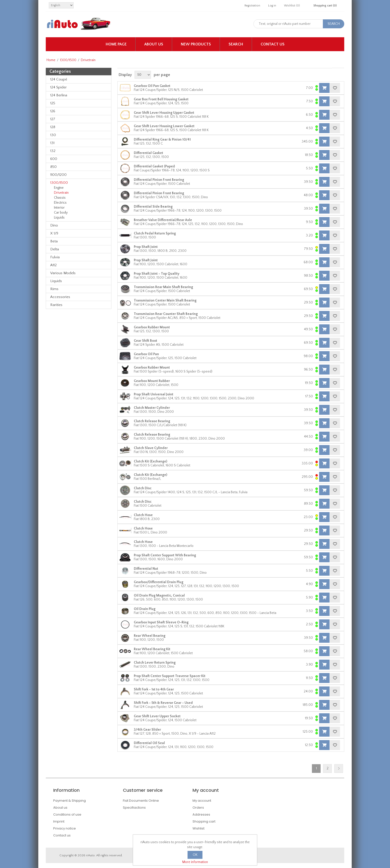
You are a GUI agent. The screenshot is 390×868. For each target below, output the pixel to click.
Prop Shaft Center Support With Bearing (165, 555)
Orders (198, 808)
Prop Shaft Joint (146, 247)
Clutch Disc (143, 488)
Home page (116, 44)
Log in (272, 6)
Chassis (60, 198)
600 (54, 159)
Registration (252, 6)
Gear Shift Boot (146, 341)
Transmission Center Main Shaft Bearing (165, 301)
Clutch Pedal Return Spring (155, 233)
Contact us (273, 44)
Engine (59, 188)
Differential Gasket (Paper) (154, 166)
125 (53, 103)
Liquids (59, 218)
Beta (54, 241)
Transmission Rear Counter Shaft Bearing (166, 314)
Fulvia (55, 257)
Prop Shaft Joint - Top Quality (157, 274)
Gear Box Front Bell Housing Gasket (161, 99)
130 (53, 135)
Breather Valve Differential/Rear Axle (163, 220)
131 (52, 143)
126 (53, 111)
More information (195, 862)
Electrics (60, 203)
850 (53, 167)
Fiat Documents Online (141, 801)
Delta (55, 249)
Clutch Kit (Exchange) (150, 461)
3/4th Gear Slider (147, 730)
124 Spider (58, 87)
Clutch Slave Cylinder (151, 448)
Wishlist (198, 828)
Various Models (63, 273)
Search (236, 44)
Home (51, 60)
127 (53, 119)
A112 (53, 265)
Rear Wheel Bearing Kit (152, 649)
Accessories (60, 297)
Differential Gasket (148, 153)
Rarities (56, 305)
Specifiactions (134, 808)
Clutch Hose (143, 515)
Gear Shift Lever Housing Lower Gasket (164, 126)
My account (202, 801)
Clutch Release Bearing (152, 421)
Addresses (201, 814)
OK (195, 855)
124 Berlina (59, 95)
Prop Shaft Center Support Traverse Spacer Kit (170, 676)
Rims (54, 289)
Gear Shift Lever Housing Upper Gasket (164, 113)
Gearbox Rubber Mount (152, 327)
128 (53, 127)
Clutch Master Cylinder (152, 408)
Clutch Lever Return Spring (155, 663)
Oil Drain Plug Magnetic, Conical (159, 596)
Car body (61, 213)
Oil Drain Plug (145, 609)
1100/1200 (58, 175)
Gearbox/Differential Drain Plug (159, 582)
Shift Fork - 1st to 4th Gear (154, 689)
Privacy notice (65, 828)
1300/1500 (68, 60)
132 (53, 151)
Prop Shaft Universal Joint (154, 394)
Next (339, 769)
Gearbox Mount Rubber (152, 381)
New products (196, 44)
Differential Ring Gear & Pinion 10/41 (162, 140)
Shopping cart (204, 821)
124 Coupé (59, 79)
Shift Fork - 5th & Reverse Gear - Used (163, 703)
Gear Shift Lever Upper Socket (157, 716)
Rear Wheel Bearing (150, 636)
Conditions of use (67, 814)
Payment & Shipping (70, 801)
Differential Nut (146, 569)
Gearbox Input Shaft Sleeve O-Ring (161, 622)
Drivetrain (61, 193)
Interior (59, 208)
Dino (54, 225)
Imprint (59, 821)
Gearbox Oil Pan (146, 354)
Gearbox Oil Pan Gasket (152, 86)
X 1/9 (54, 233)
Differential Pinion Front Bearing (159, 180)
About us (154, 44)
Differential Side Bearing (153, 207)
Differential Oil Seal (149, 743)
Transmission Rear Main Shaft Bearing (163, 287)
